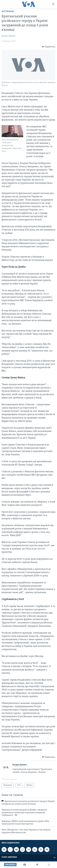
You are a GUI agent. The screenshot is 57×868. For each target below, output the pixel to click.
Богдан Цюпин (9, 36)
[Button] (49, 47)
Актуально (8, 11)
